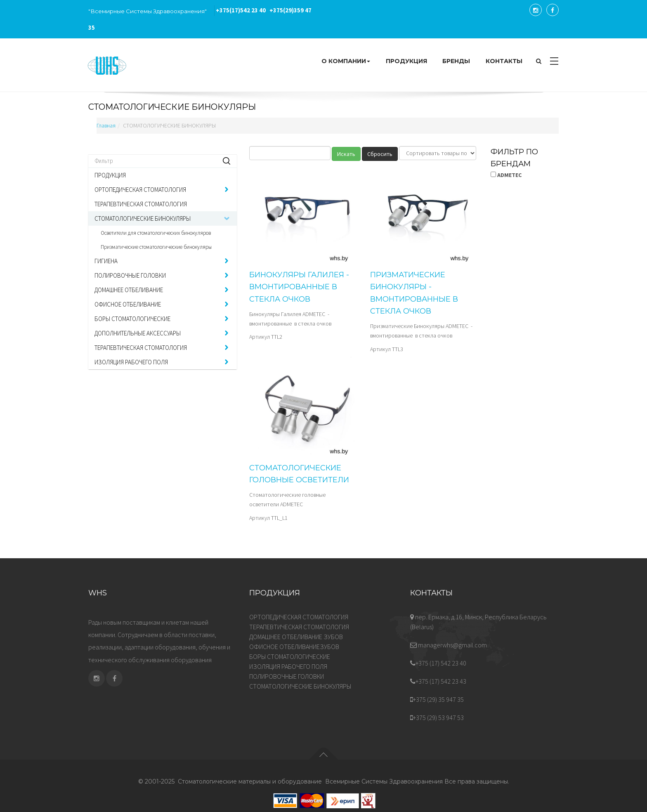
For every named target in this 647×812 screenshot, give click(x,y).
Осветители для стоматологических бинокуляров (156, 233)
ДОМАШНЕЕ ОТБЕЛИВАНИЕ (129, 290)
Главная (106, 125)
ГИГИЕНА (106, 261)
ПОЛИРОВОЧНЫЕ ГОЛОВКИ (130, 275)
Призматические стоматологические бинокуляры (156, 247)
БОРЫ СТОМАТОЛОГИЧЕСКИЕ (132, 319)
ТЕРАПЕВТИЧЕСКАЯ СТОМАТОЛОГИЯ (141, 204)
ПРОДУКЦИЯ (406, 61)
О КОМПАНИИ (346, 61)
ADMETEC (506, 175)
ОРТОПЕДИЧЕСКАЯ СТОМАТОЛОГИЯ (140, 190)
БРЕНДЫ (456, 61)
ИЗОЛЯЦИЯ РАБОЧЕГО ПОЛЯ (131, 362)
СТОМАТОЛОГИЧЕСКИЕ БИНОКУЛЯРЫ (143, 218)
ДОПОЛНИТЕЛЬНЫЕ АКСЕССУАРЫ (138, 333)
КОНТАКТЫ (504, 61)
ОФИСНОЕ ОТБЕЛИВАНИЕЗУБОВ (294, 647)
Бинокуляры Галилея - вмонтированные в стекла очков (299, 287)
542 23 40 (241, 10)
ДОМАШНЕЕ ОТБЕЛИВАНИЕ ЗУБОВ (296, 637)
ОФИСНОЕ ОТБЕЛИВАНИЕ (128, 304)
